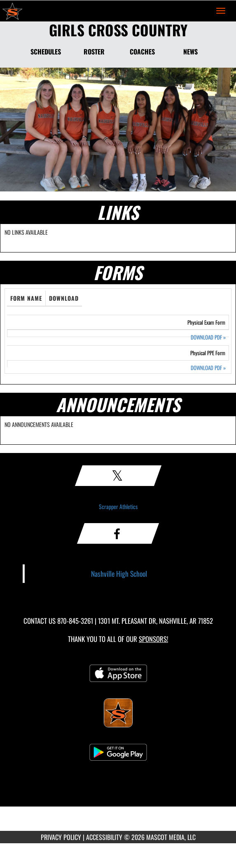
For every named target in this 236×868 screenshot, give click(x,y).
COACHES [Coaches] (142, 52)
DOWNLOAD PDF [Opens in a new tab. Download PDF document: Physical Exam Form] (208, 337)
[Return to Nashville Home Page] (12, 11)
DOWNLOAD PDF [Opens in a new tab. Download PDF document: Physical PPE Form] (208, 368)
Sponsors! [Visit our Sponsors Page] (153, 639)
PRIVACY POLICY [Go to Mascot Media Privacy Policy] (61, 837)
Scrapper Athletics (118, 506)
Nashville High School (119, 573)
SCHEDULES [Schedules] (46, 52)
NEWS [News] (190, 52)
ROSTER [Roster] (94, 52)
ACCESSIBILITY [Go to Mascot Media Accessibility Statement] (104, 837)
